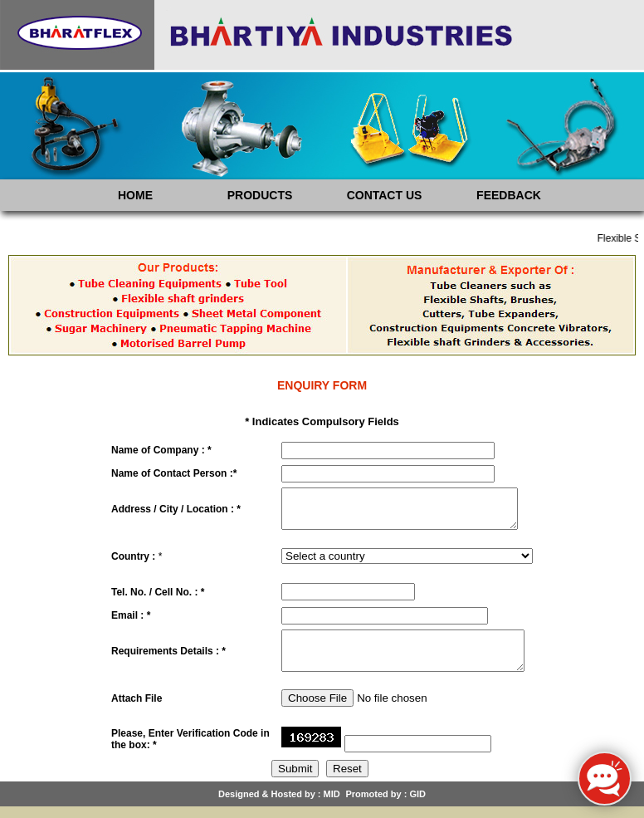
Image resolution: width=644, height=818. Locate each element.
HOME (135, 195)
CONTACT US (385, 195)
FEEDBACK (509, 195)
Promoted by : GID (385, 806)
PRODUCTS (260, 195)
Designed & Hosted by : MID (279, 806)
